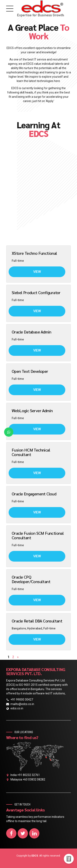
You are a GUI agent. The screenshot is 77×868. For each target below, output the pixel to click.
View (37, 272)
